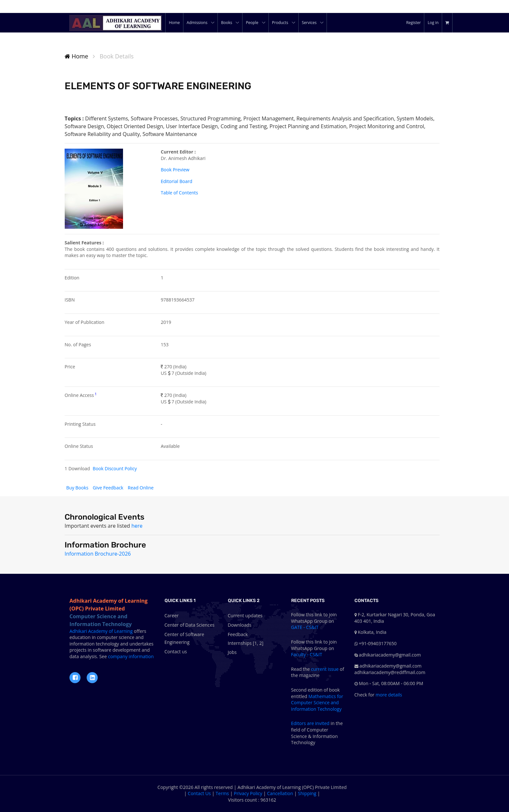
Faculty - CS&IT (307, 654)
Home (76, 56)
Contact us (176, 652)
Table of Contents (179, 193)
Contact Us (199, 793)
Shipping (307, 793)
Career (172, 615)
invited (322, 723)
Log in (433, 23)
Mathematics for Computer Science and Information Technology (317, 703)
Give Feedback (109, 488)
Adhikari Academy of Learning (101, 631)
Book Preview (175, 170)
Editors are (303, 723)
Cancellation (280, 793)
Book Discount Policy (115, 468)
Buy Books (78, 488)
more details (388, 695)
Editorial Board (176, 181)
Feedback (238, 634)
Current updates (245, 615)
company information (130, 656)
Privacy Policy (248, 793)
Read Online (141, 488)
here (137, 526)
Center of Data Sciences (190, 625)
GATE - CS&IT (305, 627)
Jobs (232, 652)
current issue (325, 669)
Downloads (240, 625)
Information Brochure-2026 (98, 554)
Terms (222, 793)
